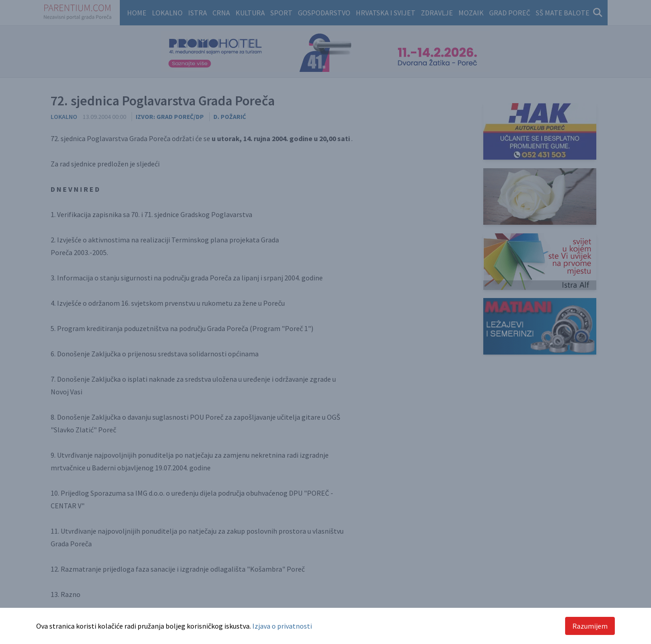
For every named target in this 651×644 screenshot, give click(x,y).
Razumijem (590, 626)
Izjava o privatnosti (282, 626)
